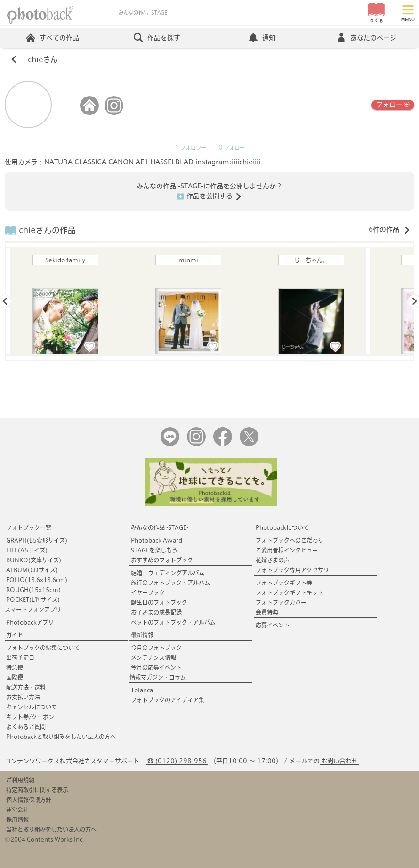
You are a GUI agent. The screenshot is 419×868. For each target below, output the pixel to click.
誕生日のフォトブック (159, 602)
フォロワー (190, 148)
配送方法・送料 (26, 687)
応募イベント (273, 625)
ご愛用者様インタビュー (287, 550)
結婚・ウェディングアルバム (168, 573)
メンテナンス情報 (153, 657)
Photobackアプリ (30, 622)
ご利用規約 (20, 780)
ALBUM (32, 570)
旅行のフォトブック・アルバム (170, 583)
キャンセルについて (32, 707)
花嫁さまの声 (273, 560)
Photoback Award (157, 540)
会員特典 (267, 612)
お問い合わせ (339, 761)
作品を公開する (209, 196)
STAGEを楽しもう (154, 550)
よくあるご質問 (26, 727)
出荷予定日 (20, 657)
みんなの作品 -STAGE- (160, 527)
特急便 (15, 667)
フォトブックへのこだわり (290, 540)
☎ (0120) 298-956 (177, 761)
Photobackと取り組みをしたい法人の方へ (61, 737)
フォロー (393, 104)
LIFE (27, 550)
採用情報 (17, 819)
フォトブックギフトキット (290, 592)
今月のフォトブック (156, 648)
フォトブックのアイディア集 (168, 700)
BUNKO (34, 560)
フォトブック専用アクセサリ (292, 570)
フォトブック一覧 (29, 527)
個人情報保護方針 (29, 800)
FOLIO (37, 580)
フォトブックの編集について (43, 648)
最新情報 (142, 635)
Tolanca (142, 690)
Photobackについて (282, 527)
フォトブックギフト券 (284, 583)
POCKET (33, 600)
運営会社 (17, 810)
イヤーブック (148, 592)
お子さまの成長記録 (156, 612)
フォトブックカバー (281, 602)
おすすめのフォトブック (162, 560)
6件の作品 (390, 230)
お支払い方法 (23, 697)
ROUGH (33, 590)
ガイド (15, 635)
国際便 (15, 677)
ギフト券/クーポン (30, 717)
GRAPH (37, 540)
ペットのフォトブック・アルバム (173, 622)
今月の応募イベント (156, 667)
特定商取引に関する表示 (37, 790)
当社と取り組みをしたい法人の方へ (51, 829)
